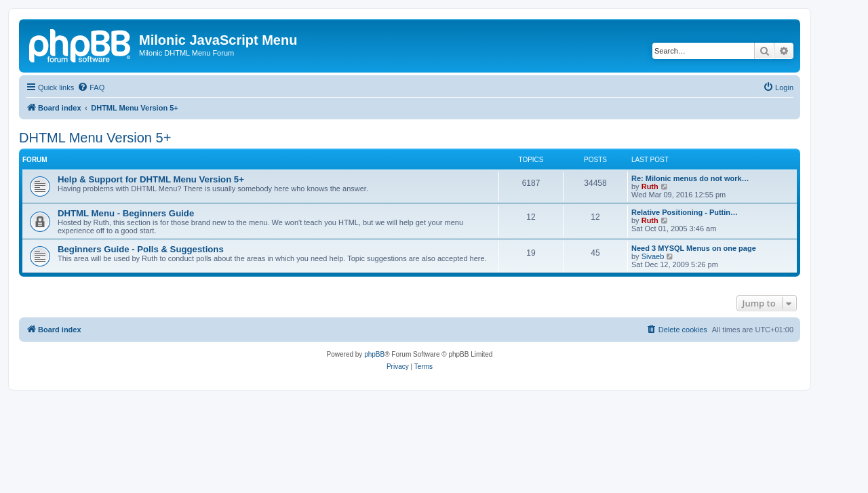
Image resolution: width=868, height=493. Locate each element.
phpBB (374, 354)
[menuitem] (91, 87)
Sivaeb (653, 256)
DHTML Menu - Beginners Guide (126, 213)
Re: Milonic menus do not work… (690, 178)
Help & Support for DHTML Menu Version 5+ (151, 179)
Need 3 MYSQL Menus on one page (694, 248)
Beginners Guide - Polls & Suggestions (141, 249)
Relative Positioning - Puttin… (685, 212)
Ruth (650, 186)
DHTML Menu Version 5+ (95, 138)
